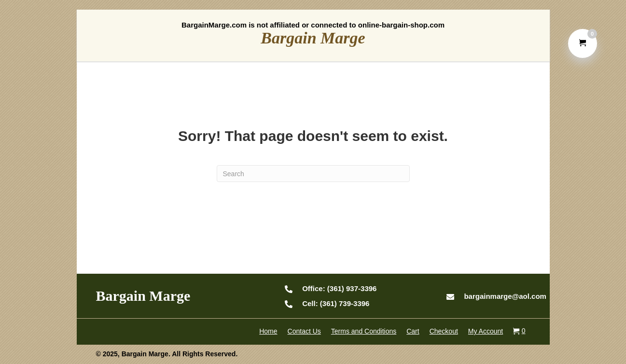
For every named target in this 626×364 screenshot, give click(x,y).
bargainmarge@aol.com (505, 296)
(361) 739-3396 (336, 303)
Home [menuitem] (268, 331)
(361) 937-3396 (339, 288)
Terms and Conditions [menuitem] (364, 331)
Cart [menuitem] (413, 331)
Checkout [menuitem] (444, 331)
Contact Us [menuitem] (304, 331)
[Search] (313, 174)
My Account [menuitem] (486, 331)
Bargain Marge (313, 38)
